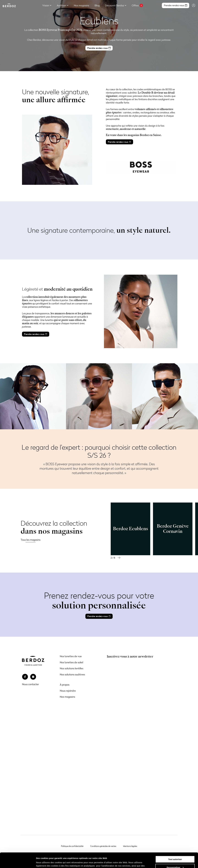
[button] (119, 558)
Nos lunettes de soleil (71, 662)
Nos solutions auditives (72, 674)
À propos (65, 685)
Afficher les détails (45, 863)
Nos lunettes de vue (71, 656)
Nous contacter (30, 684)
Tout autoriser (175, 845)
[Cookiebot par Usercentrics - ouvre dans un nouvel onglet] (18, 863)
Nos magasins (67, 697)
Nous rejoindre (68, 691)
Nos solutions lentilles (72, 668)
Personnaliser (175, 853)
